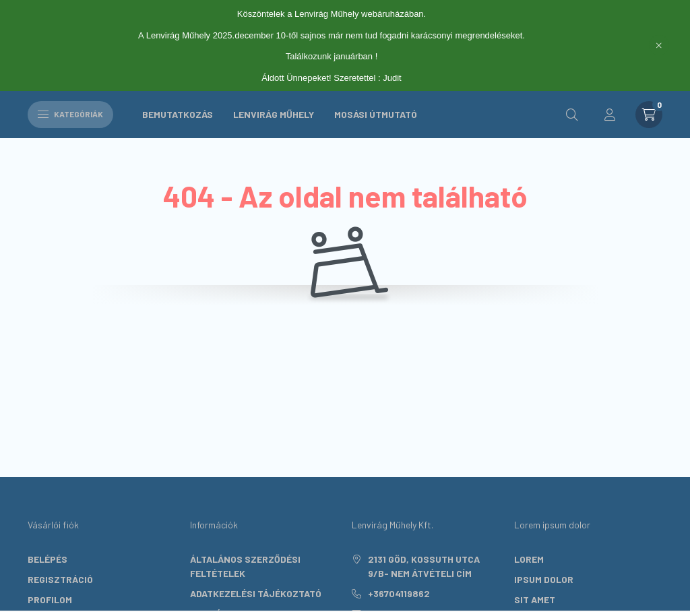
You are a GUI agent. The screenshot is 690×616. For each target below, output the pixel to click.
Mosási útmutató (376, 114)
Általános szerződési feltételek (245, 566)
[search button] (572, 115)
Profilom (50, 599)
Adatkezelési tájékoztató (256, 593)
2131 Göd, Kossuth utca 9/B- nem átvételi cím (424, 566)
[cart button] (649, 115)
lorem (529, 559)
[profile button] (610, 115)
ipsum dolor (544, 579)
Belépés (48, 559)
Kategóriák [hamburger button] (70, 114)
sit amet (535, 599)
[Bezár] (659, 45)
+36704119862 (399, 593)
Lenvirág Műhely (274, 114)
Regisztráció (60, 579)
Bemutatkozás (178, 114)
